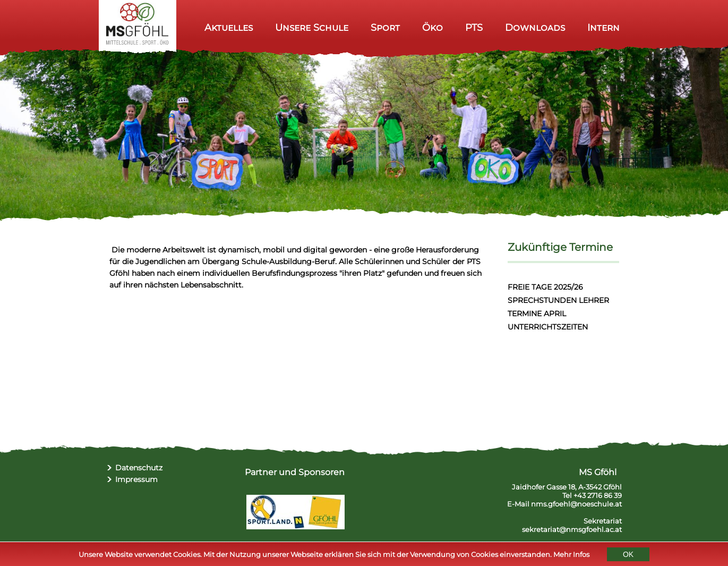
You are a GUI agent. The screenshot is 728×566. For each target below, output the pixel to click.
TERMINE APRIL (537, 314)
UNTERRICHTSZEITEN (548, 327)
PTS (474, 27)
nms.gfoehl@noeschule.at (576, 504)
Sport (385, 27)
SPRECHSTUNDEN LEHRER (558, 300)
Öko (432, 27)
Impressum (136, 479)
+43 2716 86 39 (598, 495)
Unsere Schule (312, 27)
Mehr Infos (571, 555)
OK (628, 555)
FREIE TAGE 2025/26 (545, 287)
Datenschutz (139, 468)
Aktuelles (229, 27)
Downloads (535, 27)
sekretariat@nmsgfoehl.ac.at (572, 529)
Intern (603, 27)
